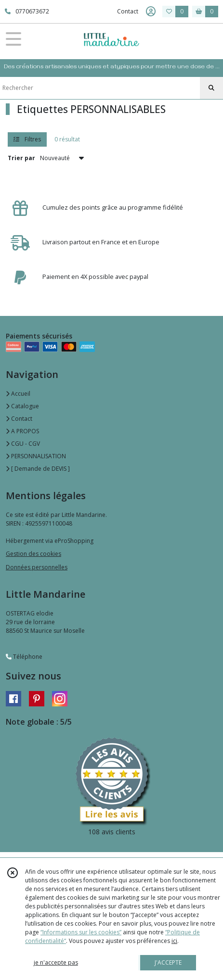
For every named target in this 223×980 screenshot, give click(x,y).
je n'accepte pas (56, 962)
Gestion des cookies (33, 554)
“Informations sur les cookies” (81, 932)
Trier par (21, 158)
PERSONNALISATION (36, 456)
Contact (128, 11)
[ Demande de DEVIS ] (38, 469)
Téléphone (24, 657)
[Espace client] (151, 12)
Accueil (18, 394)
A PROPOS (22, 431)
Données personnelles (37, 567)
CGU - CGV (23, 444)
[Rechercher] (211, 88)
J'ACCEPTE (168, 962)
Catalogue (22, 406)
